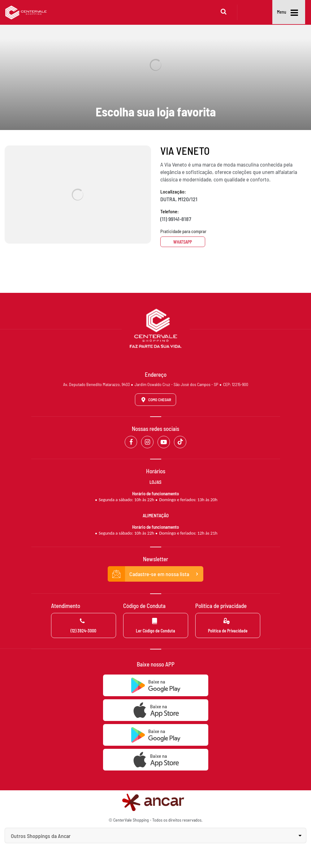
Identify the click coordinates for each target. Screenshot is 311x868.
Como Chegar (155, 400)
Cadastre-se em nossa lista (156, 574)
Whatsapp (184, 242)
